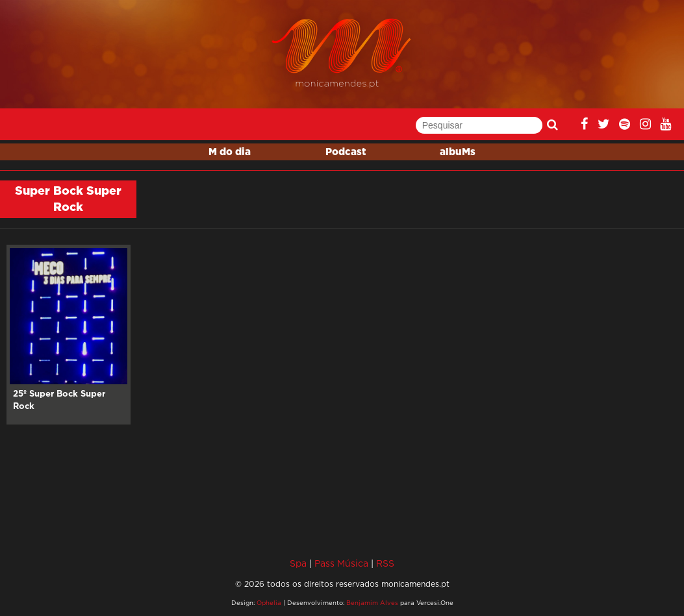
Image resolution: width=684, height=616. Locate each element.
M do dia (230, 152)
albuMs (458, 152)
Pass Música (341, 563)
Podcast (346, 152)
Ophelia (269, 603)
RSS (385, 563)
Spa (298, 563)
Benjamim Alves (372, 603)
